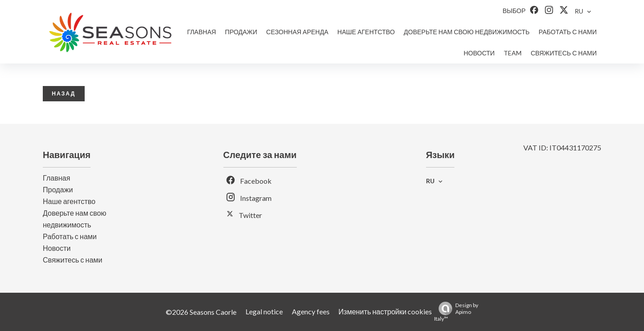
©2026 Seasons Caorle (201, 312)
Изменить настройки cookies (385, 311)
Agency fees (311, 311)
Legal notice (264, 311)
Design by (456, 312)
